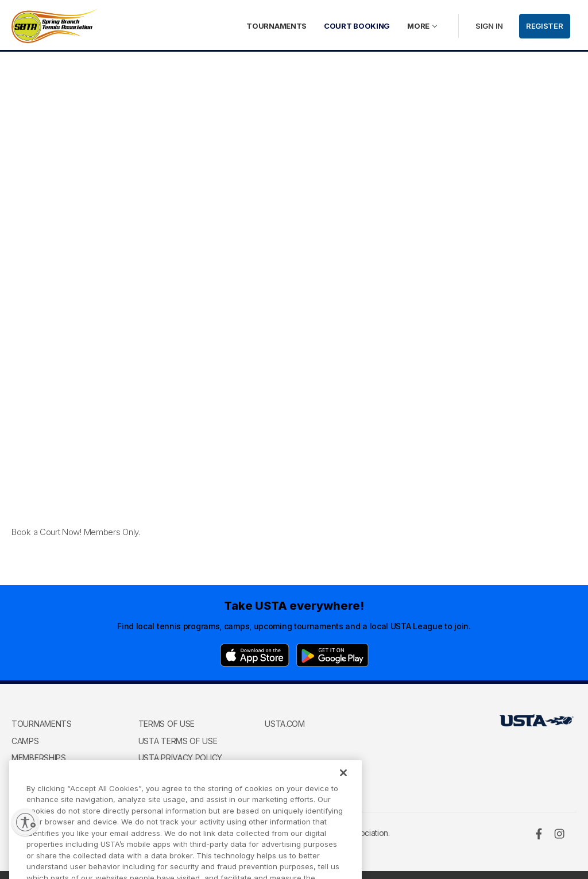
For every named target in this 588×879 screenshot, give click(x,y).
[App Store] (255, 655)
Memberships (39, 758)
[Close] (343, 782)
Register (545, 26)
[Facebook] (539, 834)
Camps (25, 741)
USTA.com (285, 724)
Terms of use (167, 724)
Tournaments (276, 26)
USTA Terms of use (178, 741)
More (418, 26)
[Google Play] (332, 655)
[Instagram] (559, 834)
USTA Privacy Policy (180, 758)
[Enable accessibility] (25, 822)
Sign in (489, 26)
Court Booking (357, 26)
